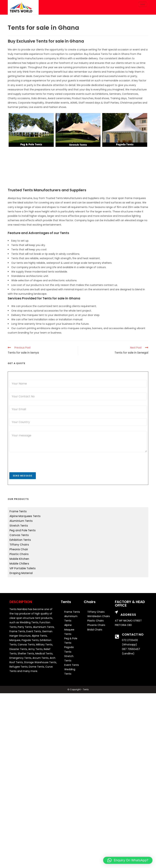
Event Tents (72, 665)
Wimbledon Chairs (99, 616)
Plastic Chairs (19, 554)
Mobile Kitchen (19, 559)
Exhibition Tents (20, 540)
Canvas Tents (19, 535)
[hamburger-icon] (143, 4)
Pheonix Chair (19, 549)
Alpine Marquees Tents (25, 516)
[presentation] (36, 470)
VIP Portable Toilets (23, 568)
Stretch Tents (19, 526)
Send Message (23, 476)
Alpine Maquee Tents (69, 629)
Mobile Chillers (19, 564)
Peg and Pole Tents (23, 530)
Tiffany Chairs (19, 545)
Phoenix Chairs (96, 625)
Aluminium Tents (21, 521)
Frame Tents (18, 511)
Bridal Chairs (95, 630)
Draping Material (21, 573)
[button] (128, 860)
